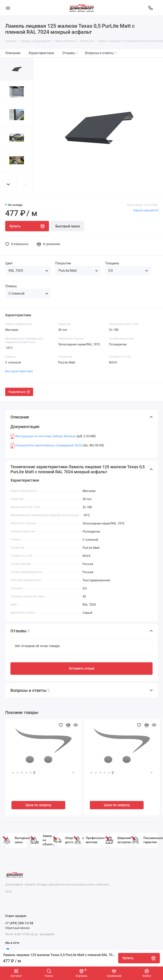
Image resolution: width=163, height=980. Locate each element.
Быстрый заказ (68, 226)
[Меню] (8, 8)
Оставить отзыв (81, 668)
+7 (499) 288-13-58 (19, 923)
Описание (13, 53)
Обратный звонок (18, 928)
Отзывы (70, 53)
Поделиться (19, 392)
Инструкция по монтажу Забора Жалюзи (46, 436)
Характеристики (41, 53)
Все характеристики (19, 371)
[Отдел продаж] (150, 8)
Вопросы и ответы (101, 53)
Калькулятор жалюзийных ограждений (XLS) (49, 445)
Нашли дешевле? (146, 210)
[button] (8, 184)
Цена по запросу (38, 805)
